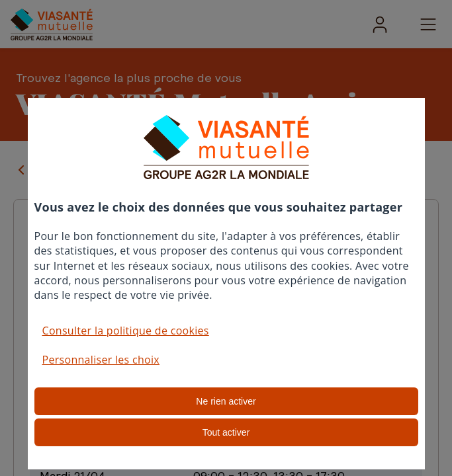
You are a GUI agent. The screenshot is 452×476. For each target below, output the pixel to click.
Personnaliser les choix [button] (101, 360)
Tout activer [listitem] (226, 432)
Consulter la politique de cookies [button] (126, 331)
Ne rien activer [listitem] (226, 401)
